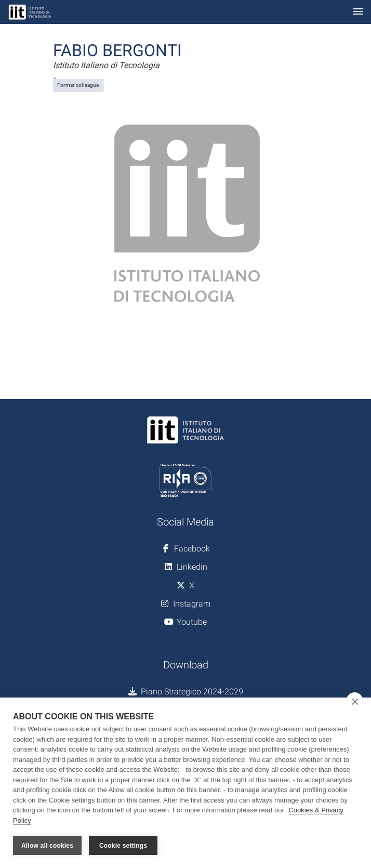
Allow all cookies (47, 846)
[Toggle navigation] (358, 12)
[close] (355, 701)
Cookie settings (123, 846)
